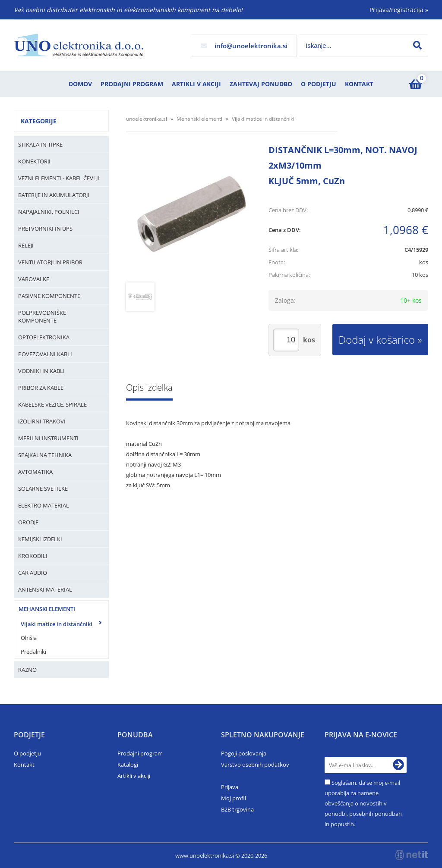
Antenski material (45, 589)
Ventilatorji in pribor (50, 262)
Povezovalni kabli (45, 354)
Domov (80, 84)
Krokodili (33, 556)
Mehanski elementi (47, 609)
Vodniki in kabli (41, 371)
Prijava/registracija (399, 10)
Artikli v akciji (196, 84)
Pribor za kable (41, 388)
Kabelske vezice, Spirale (52, 404)
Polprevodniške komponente (42, 316)
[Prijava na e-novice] (398, 765)
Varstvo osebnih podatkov (255, 765)
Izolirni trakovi (42, 421)
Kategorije (39, 121)
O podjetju (319, 84)
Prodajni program (132, 84)
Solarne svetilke (43, 489)
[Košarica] (415, 84)
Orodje (28, 522)
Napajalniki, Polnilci (49, 212)
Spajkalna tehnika (45, 455)
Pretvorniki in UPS (45, 229)
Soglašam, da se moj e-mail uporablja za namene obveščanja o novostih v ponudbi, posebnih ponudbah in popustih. (363, 803)
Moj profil (234, 798)
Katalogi (128, 765)
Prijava (230, 787)
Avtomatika (35, 472)
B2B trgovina (237, 809)
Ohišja (29, 638)
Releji (26, 245)
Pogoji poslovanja (244, 753)
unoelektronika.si (147, 119)
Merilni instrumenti (48, 438)
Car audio (33, 573)
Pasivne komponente (49, 296)
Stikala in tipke (40, 144)
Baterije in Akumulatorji (54, 195)
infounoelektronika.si (251, 46)
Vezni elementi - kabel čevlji (59, 178)
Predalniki (33, 652)
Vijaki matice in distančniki (57, 624)
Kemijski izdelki (40, 539)
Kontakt (359, 84)
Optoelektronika (44, 337)
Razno (27, 670)
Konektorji (34, 161)
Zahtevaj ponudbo (261, 84)
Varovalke (34, 279)
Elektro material (44, 505)
